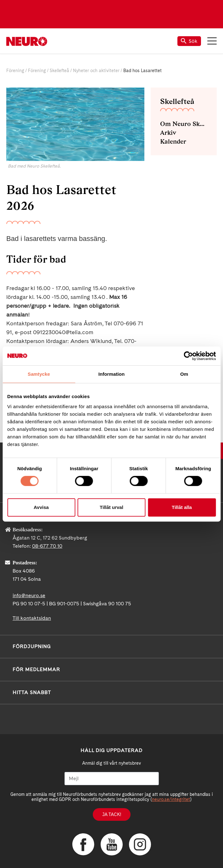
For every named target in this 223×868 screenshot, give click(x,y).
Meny (212, 41)
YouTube (112, 844)
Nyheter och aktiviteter (96, 71)
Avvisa (41, 507)
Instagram (140, 844)
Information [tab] (112, 374)
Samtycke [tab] (39, 374)
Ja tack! (112, 814)
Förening (15, 71)
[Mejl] (112, 779)
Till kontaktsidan (32, 618)
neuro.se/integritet (171, 799)
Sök (189, 41)
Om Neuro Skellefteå (184, 124)
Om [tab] (184, 374)
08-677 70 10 (47, 546)
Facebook (83, 844)
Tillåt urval (111, 507)
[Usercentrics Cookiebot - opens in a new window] (188, 356)
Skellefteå (59, 71)
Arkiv (168, 133)
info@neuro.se (29, 595)
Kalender (173, 141)
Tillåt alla (182, 507)
